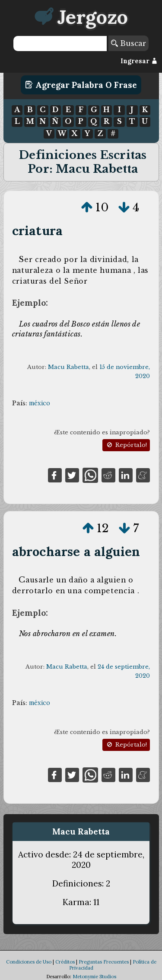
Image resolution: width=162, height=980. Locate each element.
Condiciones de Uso (29, 962)
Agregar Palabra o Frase (81, 85)
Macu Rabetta (68, 367)
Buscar (129, 43)
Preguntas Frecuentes (104, 962)
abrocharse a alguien (76, 551)
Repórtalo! (126, 445)
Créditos (65, 962)
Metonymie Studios (94, 977)
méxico (40, 403)
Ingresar (139, 61)
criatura (37, 231)
